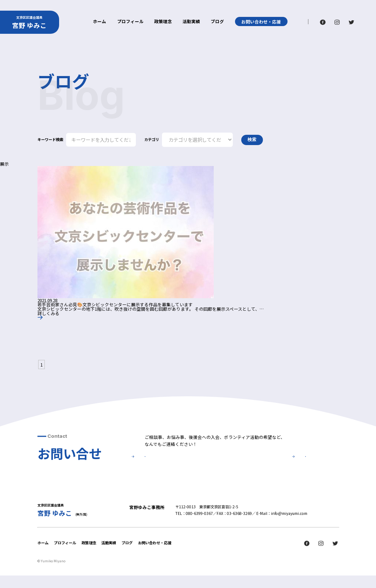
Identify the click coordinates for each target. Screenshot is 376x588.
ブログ (217, 22)
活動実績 (191, 22)
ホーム (100, 22)
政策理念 (163, 22)
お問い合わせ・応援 (261, 21)
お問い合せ (182, 464)
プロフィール (130, 22)
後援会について (268, 464)
